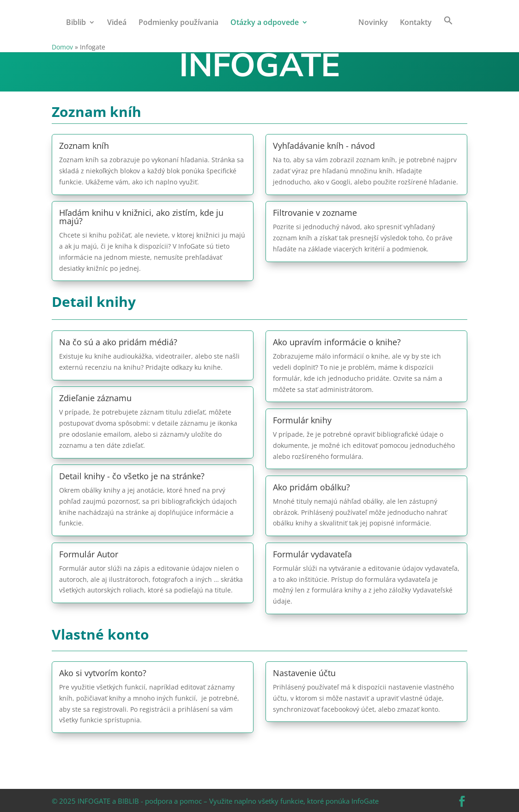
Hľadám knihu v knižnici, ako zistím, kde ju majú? (141, 217)
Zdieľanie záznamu (95, 398)
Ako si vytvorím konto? (103, 673)
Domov (62, 47)
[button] (448, 29)
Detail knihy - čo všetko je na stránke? (132, 476)
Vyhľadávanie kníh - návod (324, 146)
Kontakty (416, 23)
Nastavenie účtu (304, 673)
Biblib (76, 23)
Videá (117, 23)
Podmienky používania (178, 23)
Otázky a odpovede (265, 23)
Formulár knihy (302, 420)
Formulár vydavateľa (312, 554)
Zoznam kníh (84, 146)
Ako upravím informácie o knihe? (337, 342)
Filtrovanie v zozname (315, 213)
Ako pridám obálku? (311, 487)
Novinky (373, 23)
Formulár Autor (89, 554)
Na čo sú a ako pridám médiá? (118, 342)
